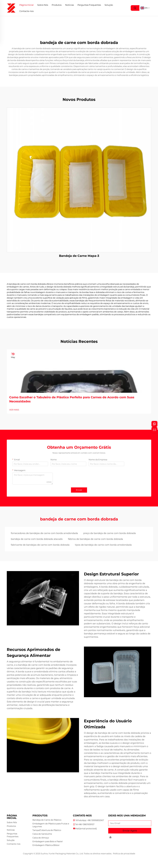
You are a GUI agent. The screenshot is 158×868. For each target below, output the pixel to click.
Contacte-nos (26, 11)
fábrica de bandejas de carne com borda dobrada (95, 539)
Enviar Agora (130, 831)
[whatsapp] (154, 424)
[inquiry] (154, 430)
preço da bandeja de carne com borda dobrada (110, 533)
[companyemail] (88, 829)
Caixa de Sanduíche (42, 834)
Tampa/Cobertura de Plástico (47, 830)
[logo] (11, 8)
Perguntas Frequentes (89, 5)
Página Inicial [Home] (26, 5)
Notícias (69, 5)
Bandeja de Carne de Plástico (47, 820)
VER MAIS (14, 410)
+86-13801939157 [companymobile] (86, 824)
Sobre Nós (43, 5)
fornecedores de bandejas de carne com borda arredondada (44, 533)
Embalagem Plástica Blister (46, 845)
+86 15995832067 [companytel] (95, 820)
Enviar (79, 490)
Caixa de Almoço (41, 838)
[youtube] (110, 837)
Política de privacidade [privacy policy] (124, 854)
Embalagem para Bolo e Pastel (48, 841)
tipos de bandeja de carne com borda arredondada (103, 545)
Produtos (57, 5)
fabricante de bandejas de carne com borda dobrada (40, 545)
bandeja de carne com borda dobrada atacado (37, 539)
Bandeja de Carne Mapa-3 (79, 256)
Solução (109, 5)
